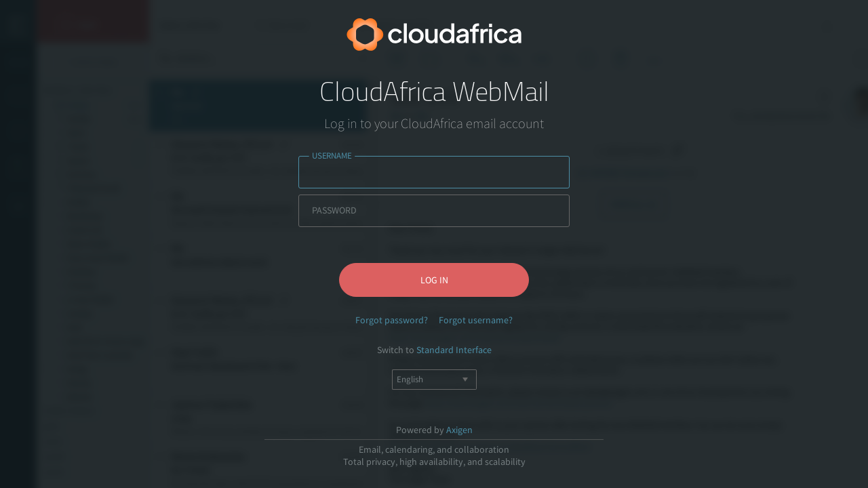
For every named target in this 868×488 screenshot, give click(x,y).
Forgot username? (476, 320)
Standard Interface (454, 350)
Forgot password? (392, 320)
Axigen (459, 430)
